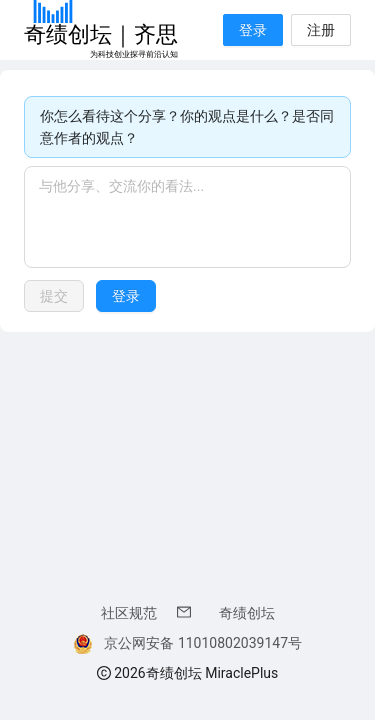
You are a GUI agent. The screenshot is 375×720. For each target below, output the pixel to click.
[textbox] (187, 217)
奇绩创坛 (247, 613)
